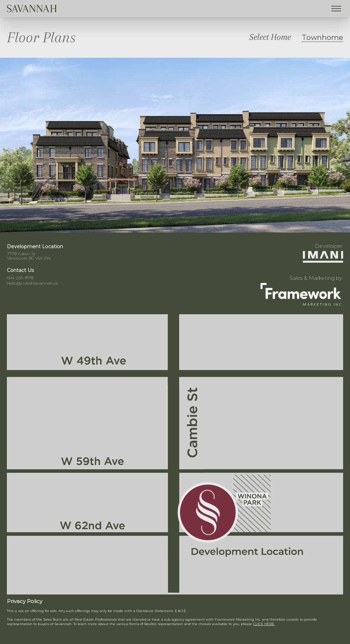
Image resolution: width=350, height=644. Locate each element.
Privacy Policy (25, 601)
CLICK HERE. (264, 624)
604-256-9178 (20, 278)
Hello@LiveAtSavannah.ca (32, 283)
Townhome (322, 37)
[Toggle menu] (336, 9)
